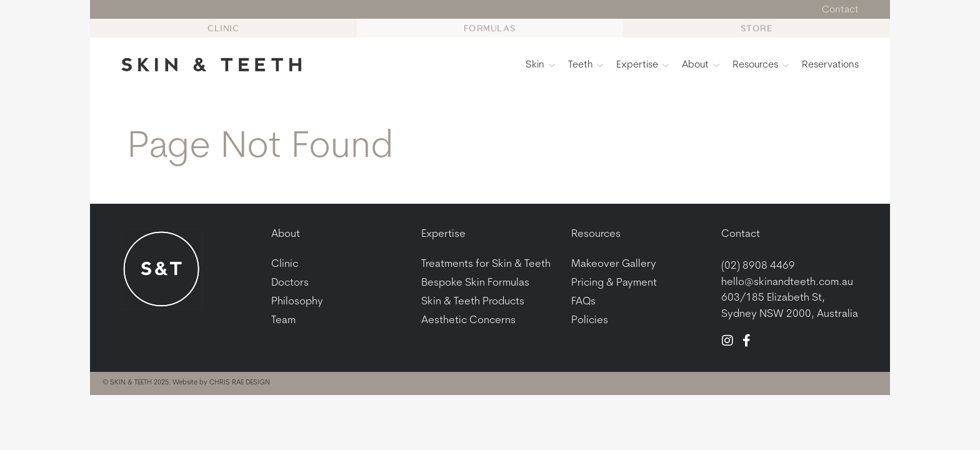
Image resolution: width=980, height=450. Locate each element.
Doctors (290, 283)
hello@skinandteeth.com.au (787, 282)
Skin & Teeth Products (473, 302)
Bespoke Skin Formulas (475, 283)
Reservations (830, 65)
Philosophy (297, 302)
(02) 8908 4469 (758, 267)
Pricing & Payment (614, 283)
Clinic (285, 265)
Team (283, 321)
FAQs (583, 302)
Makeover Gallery (614, 265)
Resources (761, 65)
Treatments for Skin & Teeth (486, 265)
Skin (540, 65)
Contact (741, 235)
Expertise (642, 65)
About (701, 65)
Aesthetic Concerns (468, 321)
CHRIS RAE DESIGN (240, 383)
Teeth (586, 65)
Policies (590, 321)
